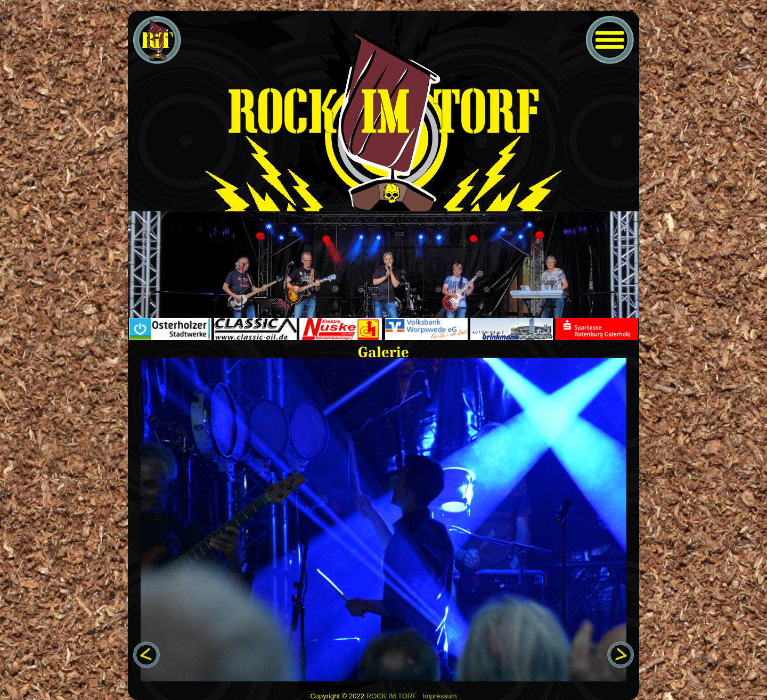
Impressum (440, 696)
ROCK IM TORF (391, 696)
